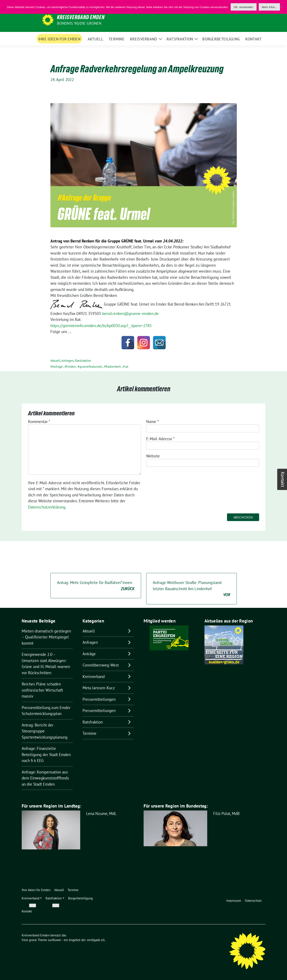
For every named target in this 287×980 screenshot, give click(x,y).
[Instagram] (144, 343)
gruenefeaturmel (91, 367)
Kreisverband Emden (81, 17)
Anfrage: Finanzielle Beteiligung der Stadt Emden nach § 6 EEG (46, 754)
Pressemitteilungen (99, 699)
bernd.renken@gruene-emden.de (130, 313)
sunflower (55, 940)
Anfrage (57, 367)
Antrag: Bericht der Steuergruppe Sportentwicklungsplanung (45, 731)
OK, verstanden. (244, 7)
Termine (89, 733)
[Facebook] (128, 343)
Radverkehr (113, 367)
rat (126, 367)
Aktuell (55, 361)
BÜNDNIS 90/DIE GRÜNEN (79, 23)
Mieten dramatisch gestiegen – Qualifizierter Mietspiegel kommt (46, 637)
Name (152, 422)
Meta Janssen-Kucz (99, 688)
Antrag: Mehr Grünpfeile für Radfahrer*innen (96, 586)
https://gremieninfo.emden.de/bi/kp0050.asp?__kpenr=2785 (101, 326)
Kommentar (39, 422)
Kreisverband (94, 677)
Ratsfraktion (83, 361)
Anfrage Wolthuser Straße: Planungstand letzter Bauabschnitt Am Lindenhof (191, 589)
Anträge (89, 654)
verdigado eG (96, 940)
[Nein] (282, 7)
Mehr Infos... (269, 7)
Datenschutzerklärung (47, 507)
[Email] (159, 343)
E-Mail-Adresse (160, 439)
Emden (71, 367)
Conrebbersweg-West (101, 665)
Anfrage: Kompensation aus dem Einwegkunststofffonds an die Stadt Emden (45, 778)
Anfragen (67, 361)
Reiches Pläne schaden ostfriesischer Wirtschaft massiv (42, 690)
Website (153, 456)
